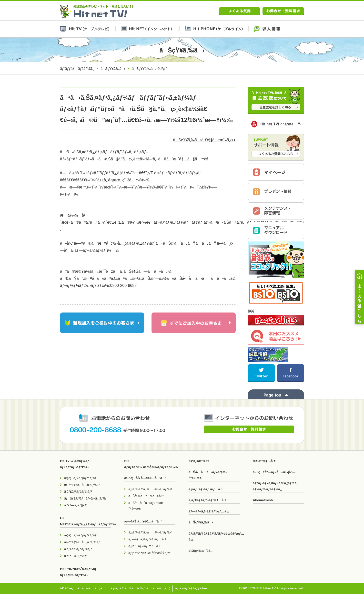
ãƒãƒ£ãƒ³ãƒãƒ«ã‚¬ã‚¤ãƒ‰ (85, 498)
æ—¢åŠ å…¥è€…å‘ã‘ (143, 521)
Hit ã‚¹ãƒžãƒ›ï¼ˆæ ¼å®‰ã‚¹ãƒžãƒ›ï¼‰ (150, 464)
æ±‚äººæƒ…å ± (264, 461)
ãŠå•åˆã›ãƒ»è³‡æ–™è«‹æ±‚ (146, 506)
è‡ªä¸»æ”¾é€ (200, 461)
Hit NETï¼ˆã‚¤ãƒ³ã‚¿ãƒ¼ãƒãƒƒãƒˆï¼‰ (86, 521)
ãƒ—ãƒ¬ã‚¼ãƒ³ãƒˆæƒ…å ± (147, 539)
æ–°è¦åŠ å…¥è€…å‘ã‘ (145, 478)
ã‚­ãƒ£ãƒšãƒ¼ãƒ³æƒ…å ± (207, 500)
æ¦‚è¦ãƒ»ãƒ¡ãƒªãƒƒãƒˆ (81, 478)
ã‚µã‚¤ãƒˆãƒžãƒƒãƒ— (191, 588)
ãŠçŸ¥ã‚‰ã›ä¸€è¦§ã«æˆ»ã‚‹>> (204, 140)
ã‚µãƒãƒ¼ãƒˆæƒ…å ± (144, 546)
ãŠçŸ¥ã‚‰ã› (113, 69)
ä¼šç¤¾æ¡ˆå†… (201, 551)
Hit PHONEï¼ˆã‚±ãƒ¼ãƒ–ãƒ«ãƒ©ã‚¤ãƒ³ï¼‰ (79, 572)
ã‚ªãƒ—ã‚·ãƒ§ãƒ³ (76, 505)
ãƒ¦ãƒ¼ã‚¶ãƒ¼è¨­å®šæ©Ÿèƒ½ (149, 553)
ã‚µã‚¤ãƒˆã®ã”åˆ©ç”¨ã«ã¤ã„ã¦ (140, 588)
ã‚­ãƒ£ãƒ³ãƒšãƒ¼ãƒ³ (78, 492)
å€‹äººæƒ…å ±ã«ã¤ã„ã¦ (83, 588)
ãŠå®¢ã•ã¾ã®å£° (146, 496)
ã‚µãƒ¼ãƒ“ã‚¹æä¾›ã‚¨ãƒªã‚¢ (150, 489)
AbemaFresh (263, 500)
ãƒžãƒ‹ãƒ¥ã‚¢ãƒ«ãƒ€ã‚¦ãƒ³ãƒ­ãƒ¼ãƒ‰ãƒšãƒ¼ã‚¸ (275, 486)
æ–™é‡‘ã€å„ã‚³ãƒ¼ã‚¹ (82, 485)
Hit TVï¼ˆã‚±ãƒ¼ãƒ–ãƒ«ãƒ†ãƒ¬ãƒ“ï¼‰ (76, 464)
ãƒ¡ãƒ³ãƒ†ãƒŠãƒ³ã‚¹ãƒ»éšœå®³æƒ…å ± (214, 537)
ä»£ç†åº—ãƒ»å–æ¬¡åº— (274, 472)
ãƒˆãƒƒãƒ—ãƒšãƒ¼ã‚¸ (77, 69)
